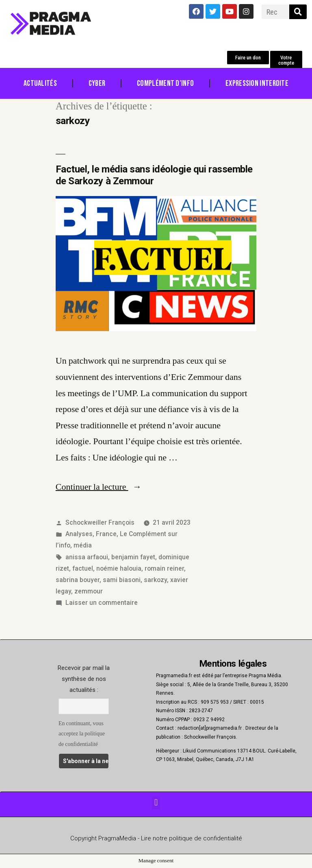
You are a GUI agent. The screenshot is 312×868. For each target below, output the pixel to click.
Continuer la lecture (99, 487)
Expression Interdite (257, 83)
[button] (248, 58)
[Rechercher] (298, 12)
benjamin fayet (133, 557)
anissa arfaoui (87, 557)
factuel (83, 568)
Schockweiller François (100, 522)
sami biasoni (122, 580)
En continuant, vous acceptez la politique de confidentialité (82, 734)
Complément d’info (165, 83)
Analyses (79, 534)
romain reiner (164, 568)
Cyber (97, 83)
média (83, 545)
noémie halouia (119, 568)
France (106, 534)
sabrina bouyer (78, 580)
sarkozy (155, 580)
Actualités (40, 83)
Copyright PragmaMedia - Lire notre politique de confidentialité (156, 838)
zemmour (89, 591)
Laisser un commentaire (102, 603)
